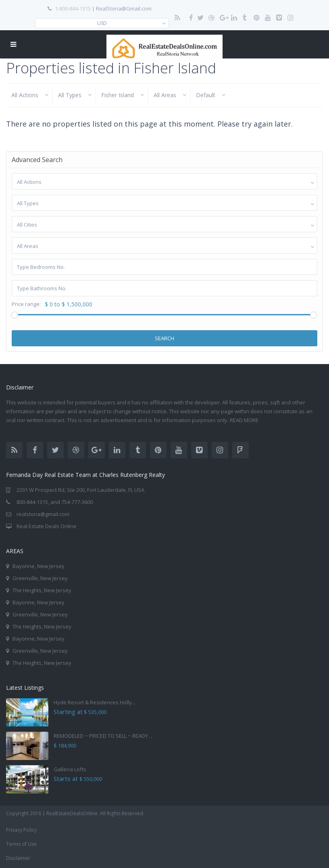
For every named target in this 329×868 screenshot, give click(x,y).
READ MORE (245, 420)
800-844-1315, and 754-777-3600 (55, 502)
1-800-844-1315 (73, 8)
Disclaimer (18, 858)
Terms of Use (21, 844)
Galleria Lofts (70, 769)
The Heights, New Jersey (42, 590)
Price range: (26, 304)
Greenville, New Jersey (40, 578)
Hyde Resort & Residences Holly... (95, 702)
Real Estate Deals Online (47, 526)
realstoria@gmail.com (43, 514)
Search (164, 338)
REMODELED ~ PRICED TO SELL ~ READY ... (103, 736)
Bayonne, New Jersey (39, 566)
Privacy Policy (21, 830)
